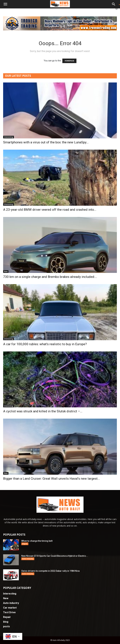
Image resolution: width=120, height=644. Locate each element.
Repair (25, 544)
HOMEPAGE (69, 61)
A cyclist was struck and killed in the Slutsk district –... (43, 411)
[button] (5, 4)
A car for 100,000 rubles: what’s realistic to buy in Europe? (45, 344)
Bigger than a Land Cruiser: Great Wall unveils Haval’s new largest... (52, 479)
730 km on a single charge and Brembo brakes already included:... (50, 277)
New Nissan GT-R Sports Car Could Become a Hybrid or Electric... (55, 556)
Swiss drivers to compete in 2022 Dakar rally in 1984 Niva (50, 571)
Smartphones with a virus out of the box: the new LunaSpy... (46, 142)
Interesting (9, 137)
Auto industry (28, 559)
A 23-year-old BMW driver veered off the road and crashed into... (50, 210)
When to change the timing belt (37, 541)
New (6, 271)
